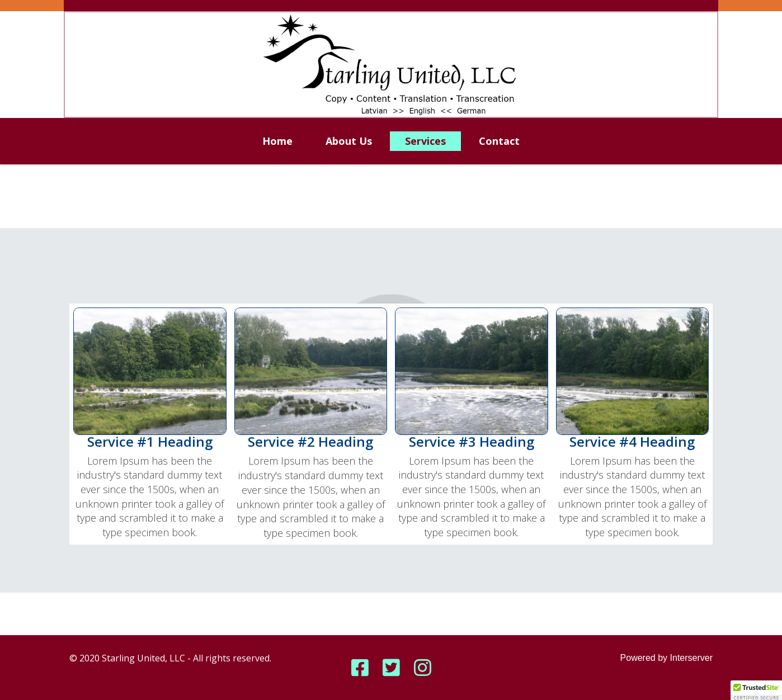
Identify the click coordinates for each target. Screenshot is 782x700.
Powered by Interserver (666, 658)
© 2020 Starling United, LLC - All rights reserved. (170, 658)
